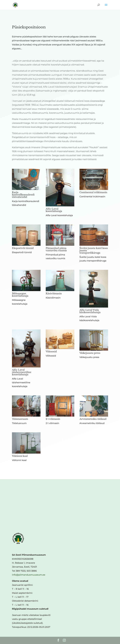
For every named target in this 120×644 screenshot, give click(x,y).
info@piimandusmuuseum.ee (29, 575)
